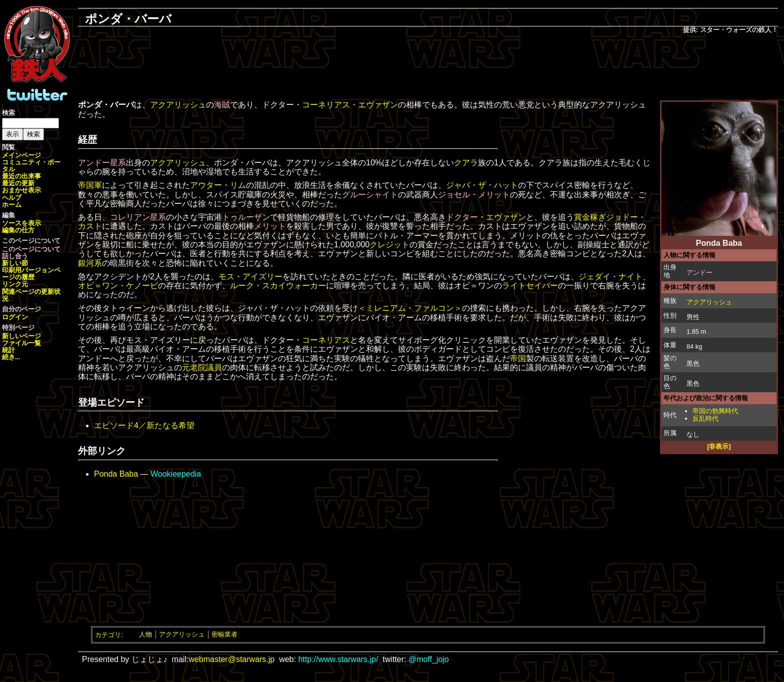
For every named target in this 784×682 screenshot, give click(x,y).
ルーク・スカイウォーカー (278, 286)
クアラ (466, 163)
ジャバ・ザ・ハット (482, 185)
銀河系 (90, 263)
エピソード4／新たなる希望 (144, 425)
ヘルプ (12, 198)
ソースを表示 (21, 223)
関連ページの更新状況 (31, 295)
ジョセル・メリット (474, 195)
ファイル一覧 (21, 343)
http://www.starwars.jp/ (338, 659)
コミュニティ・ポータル (31, 166)
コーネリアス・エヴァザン (350, 105)
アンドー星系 (102, 163)
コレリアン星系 (138, 217)
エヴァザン (506, 217)
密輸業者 (224, 634)
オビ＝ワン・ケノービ (118, 286)
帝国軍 (90, 185)
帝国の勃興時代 (715, 411)
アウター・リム (218, 185)
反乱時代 (705, 418)
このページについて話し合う (31, 253)
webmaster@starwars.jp (231, 659)
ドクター (462, 217)
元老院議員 (202, 367)
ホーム (12, 205)
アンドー (699, 273)
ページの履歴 (31, 274)
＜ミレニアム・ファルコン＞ (410, 308)
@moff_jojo (429, 659)
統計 (8, 350)
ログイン (15, 317)
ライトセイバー (530, 286)
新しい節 (15, 263)
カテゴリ (108, 634)
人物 (145, 634)
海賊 (222, 105)
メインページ (21, 155)
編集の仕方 (18, 230)
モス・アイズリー (250, 277)
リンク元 (15, 284)
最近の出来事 (21, 176)
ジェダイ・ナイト (610, 277)
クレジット (389, 245)
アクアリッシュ (709, 302)
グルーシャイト (370, 195)
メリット (270, 226)
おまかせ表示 (21, 190)
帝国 (518, 358)
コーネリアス (326, 340)
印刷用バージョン (28, 270)
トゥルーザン (246, 217)
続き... (11, 357)
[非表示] (719, 446)
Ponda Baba (116, 474)
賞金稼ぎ (590, 217)
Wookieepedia (176, 474)
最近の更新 (18, 183)
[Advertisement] (428, 68)
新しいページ (21, 336)
